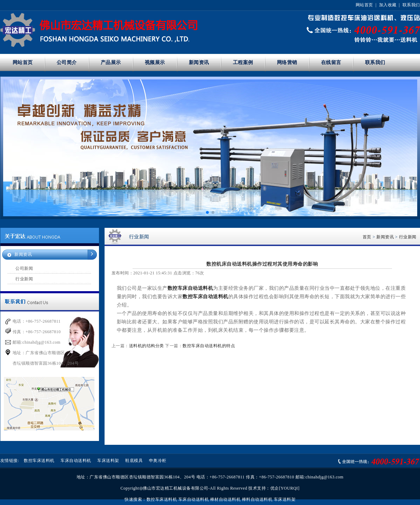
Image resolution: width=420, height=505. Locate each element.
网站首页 (364, 5)
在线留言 (331, 62)
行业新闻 (24, 279)
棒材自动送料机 (226, 499)
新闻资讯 (199, 62)
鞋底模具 (134, 461)
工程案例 (243, 62)
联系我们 (411, 5)
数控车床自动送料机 (190, 288)
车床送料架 (108, 461)
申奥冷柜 (158, 461)
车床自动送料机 (76, 461)
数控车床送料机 (39, 461)
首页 (367, 237)
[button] (207, 212)
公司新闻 (24, 268)
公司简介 (67, 62)
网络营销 (287, 62)
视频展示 (155, 62)
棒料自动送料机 (257, 499)
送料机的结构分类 (147, 346)
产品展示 (111, 62)
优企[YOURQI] (285, 488)
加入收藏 (388, 5)
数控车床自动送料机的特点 (209, 346)
